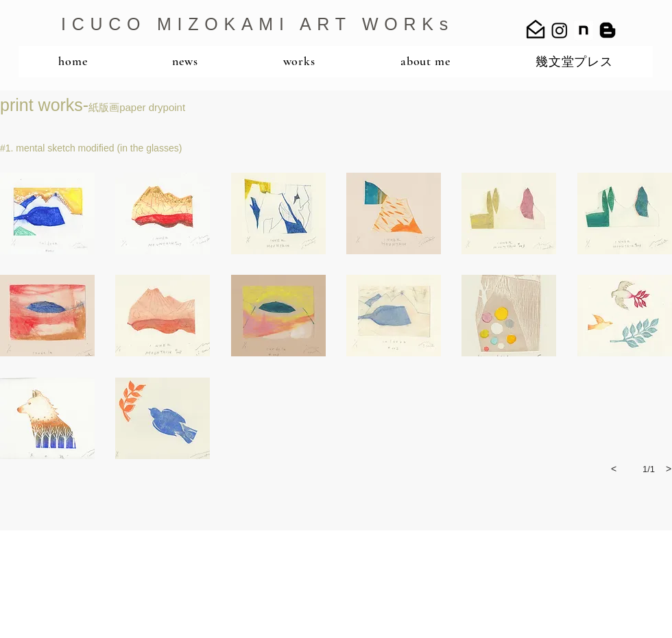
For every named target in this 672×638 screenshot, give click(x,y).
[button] (47, 213)
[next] (669, 469)
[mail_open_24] (536, 30)
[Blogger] (608, 30)
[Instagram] (560, 30)
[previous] (614, 469)
